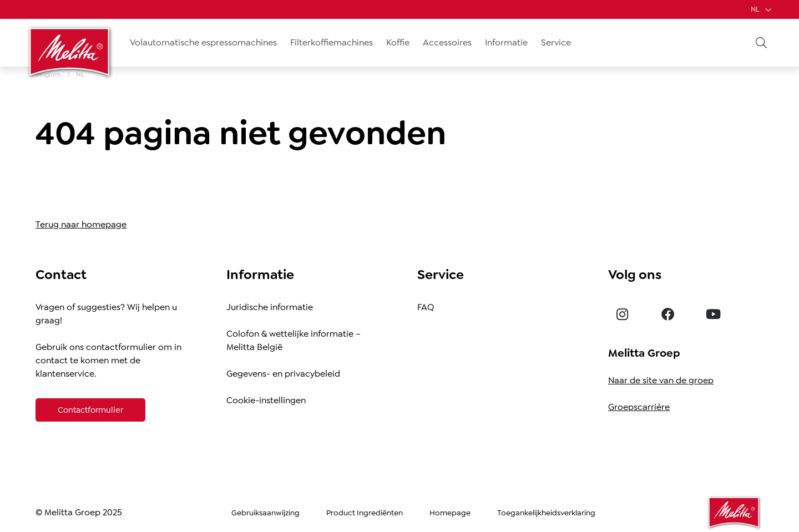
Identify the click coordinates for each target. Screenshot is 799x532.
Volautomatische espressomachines (203, 42)
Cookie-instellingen (266, 400)
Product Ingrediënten (365, 513)
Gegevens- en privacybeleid (283, 374)
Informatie (506, 42)
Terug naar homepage (81, 224)
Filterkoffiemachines (332, 42)
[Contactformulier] (90, 410)
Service (556, 42)
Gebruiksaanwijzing (266, 513)
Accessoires (447, 42)
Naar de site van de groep (661, 380)
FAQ (426, 307)
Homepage (450, 513)
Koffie (398, 42)
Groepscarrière (639, 407)
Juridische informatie (270, 307)
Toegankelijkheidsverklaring (546, 513)
